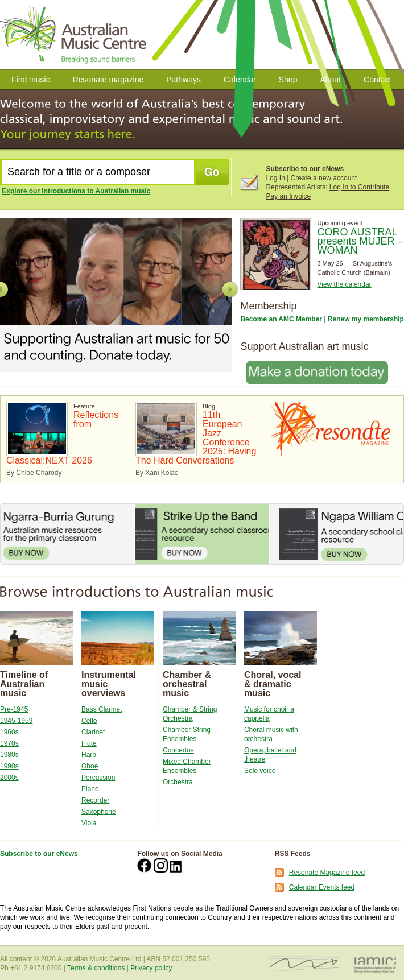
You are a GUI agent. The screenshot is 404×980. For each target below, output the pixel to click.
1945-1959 (16, 721)
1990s (9, 766)
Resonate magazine (108, 80)
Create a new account (324, 178)
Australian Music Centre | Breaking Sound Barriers (75, 35)
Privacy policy (151, 968)
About (330, 80)
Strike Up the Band (201, 534)
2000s (9, 778)
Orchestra (178, 782)
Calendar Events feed (322, 887)
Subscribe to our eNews (305, 169)
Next (230, 290)
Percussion (98, 778)
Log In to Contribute (359, 187)
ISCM (304, 964)
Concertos (178, 750)
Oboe (90, 766)
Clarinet (93, 732)
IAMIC (375, 964)
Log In (275, 178)
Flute (89, 743)
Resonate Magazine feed (327, 873)
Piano (90, 789)
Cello (89, 721)
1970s (9, 743)
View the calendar (344, 284)
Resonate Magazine (331, 429)
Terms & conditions (96, 968)
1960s (9, 732)
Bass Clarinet (102, 709)
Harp (89, 755)
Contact (377, 80)
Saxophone (99, 812)
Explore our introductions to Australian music (76, 191)
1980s (9, 755)
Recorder (95, 800)
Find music (31, 80)
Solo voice (260, 771)
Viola (89, 823)
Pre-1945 (14, 709)
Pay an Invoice (288, 196)
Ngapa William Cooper (337, 534)
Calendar (240, 80)
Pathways (184, 80)
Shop (288, 80)
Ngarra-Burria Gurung (67, 534)
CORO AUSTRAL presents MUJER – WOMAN (360, 241)
